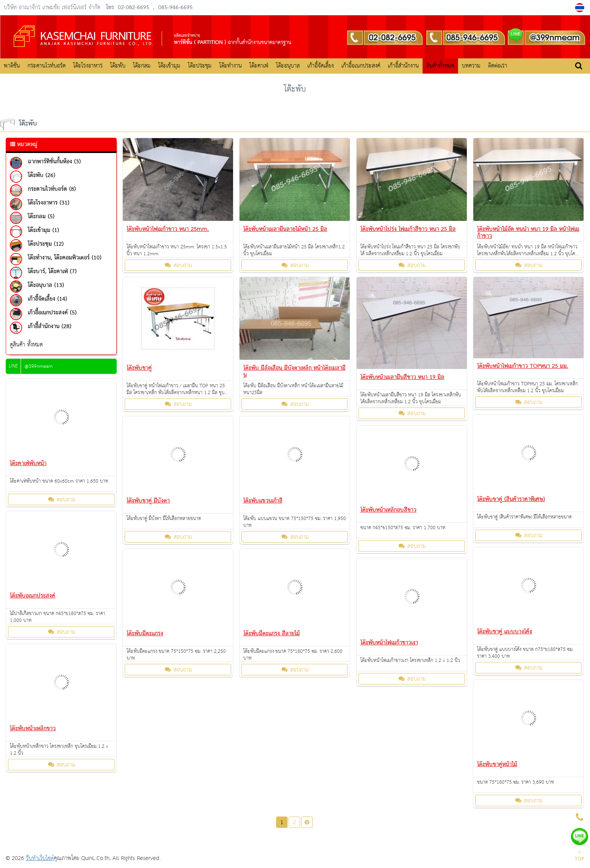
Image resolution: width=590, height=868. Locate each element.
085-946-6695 (175, 8)
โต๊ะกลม (142, 66)
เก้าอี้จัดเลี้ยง (321, 66)
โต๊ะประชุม (200, 66)
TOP (580, 857)
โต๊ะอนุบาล (288, 66)
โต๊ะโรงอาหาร (88, 66)
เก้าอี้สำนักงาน (403, 66)
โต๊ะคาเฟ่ (259, 66)
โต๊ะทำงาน (231, 66)
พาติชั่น (12, 66)
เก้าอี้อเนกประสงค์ (361, 66)
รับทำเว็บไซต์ (40, 858)
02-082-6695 (133, 8)
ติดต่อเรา (498, 66)
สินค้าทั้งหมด (440, 66)
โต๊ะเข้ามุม (169, 66)
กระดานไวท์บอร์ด (47, 66)
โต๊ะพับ (118, 66)
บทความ (471, 66)
